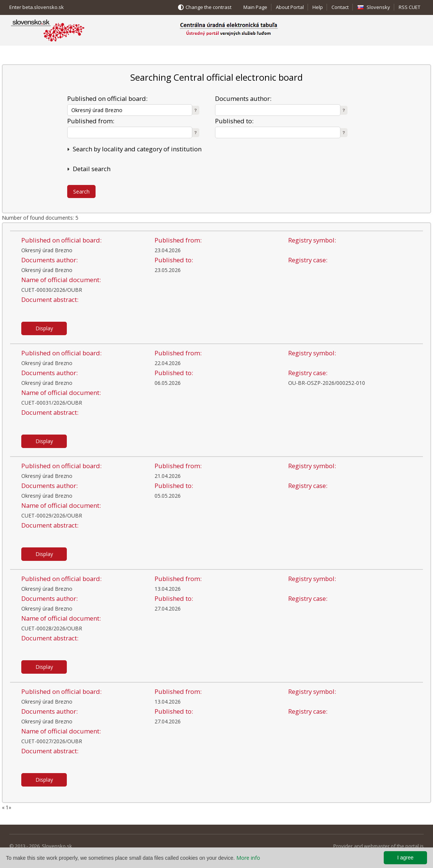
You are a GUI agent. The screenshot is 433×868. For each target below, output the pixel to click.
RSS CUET (409, 7)
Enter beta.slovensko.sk (37, 7)
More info (248, 858)
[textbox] (130, 110)
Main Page (255, 7)
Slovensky (378, 7)
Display (44, 328)
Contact (340, 7)
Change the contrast (208, 7)
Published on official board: (107, 98)
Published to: (234, 121)
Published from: (91, 121)
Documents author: (243, 98)
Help (318, 7)
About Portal (290, 7)
